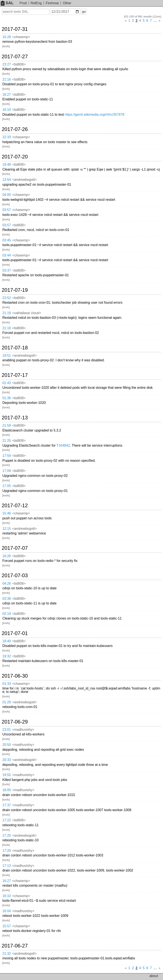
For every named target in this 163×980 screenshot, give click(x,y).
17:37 (7, 805)
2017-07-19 (15, 290)
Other (67, 3)
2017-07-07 (15, 548)
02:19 (7, 614)
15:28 (7, 37)
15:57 (7, 926)
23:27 (7, 64)
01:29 (7, 702)
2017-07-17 (15, 375)
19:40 (7, 641)
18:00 (7, 790)
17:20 (7, 835)
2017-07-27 (15, 57)
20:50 (7, 745)
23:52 (7, 298)
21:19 (7, 313)
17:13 (7, 866)
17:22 (7, 820)
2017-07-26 (15, 129)
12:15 (7, 529)
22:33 (7, 137)
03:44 (7, 255)
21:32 (7, 954)
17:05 (7, 486)
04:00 (7, 195)
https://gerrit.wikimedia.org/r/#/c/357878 (95, 115)
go (84, 12)
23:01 (7, 730)
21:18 (7, 328)
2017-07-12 (15, 506)
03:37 (7, 270)
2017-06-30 (15, 676)
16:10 (7, 110)
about (154, 976)
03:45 (7, 240)
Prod (23, 3)
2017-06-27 (15, 946)
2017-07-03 (15, 575)
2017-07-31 (15, 29)
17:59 (7, 456)
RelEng (36, 3)
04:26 (7, 583)
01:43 (7, 383)
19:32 (7, 656)
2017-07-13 (15, 418)
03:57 (7, 210)
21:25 (7, 441)
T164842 (63, 445)
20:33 (7, 760)
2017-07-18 (15, 348)
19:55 (7, 775)
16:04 (7, 911)
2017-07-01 (15, 633)
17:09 (7, 471)
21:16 (7, 79)
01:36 (7, 398)
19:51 (7, 355)
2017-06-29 (15, 722)
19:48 (7, 165)
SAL (7, 3)
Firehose (52, 3)
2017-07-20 (15, 157)
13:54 (7, 180)
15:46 (7, 513)
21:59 (7, 425)
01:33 (7, 684)
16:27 (7, 95)
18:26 (7, 556)
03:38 (7, 599)
